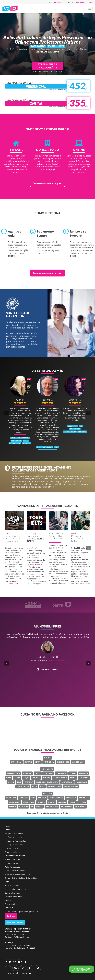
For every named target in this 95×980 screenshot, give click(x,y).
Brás (33, 798)
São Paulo (47, 793)
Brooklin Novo (56, 798)
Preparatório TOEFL (13, 859)
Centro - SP (84, 798)
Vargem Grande (54, 786)
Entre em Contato (12, 885)
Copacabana (61, 773)
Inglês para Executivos (14, 845)
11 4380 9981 (79, 2)
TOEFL (30, 541)
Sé (32, 806)
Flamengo (84, 773)
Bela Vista (24, 798)
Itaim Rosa (24, 806)
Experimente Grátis (15, 922)
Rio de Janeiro (47, 769)
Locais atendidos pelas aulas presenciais (22, 911)
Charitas (28, 762)
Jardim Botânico (60, 778)
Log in (90, 2)
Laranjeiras (84, 778)
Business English (12, 848)
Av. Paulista (11, 798)
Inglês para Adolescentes (15, 841)
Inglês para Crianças (13, 837)
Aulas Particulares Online (15, 871)
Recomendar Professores (15, 889)
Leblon (11, 782)
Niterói (47, 758)
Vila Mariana (67, 806)
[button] (90, 9)
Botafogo (27, 773)
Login (7, 882)
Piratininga (49, 762)
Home (7, 826)
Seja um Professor (12, 893)
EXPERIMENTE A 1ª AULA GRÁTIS (47, 66)
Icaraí (38, 762)
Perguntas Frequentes (14, 833)
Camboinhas (16, 762)
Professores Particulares (15, 856)
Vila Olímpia (80, 806)
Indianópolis (29, 802)
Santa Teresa (67, 782)
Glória (17, 778)
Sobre (7, 830)
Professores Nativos (13, 852)
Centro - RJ (48, 773)
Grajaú (26, 778)
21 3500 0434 (59, 2)
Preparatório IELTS (13, 863)
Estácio (73, 773)
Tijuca (35, 786)
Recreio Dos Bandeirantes (47, 782)
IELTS (40, 538)
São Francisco (63, 762)
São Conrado (81, 782)
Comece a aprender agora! (47, 183)
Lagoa (73, 778)
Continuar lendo (12, 583)
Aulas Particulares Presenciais (17, 874)
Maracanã (29, 782)
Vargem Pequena (71, 786)
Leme (19, 782)
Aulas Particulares (12, 867)
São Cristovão (23, 786)
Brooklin (42, 798)
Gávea (9, 778)
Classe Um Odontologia (56, 660)
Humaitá (36, 778)
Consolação (14, 802)
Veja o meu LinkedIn (49, 669)
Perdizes (82, 802)
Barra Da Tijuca (13, 773)
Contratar (11, 916)
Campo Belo (71, 798)
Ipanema (46, 778)
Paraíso (13, 806)
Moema (72, 802)
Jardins (51, 802)
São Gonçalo (78, 762)
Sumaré (39, 806)
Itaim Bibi (41, 802)
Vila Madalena (52, 806)
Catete (38, 773)
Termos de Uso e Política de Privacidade (21, 878)
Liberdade (62, 802)
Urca (42, 786)
